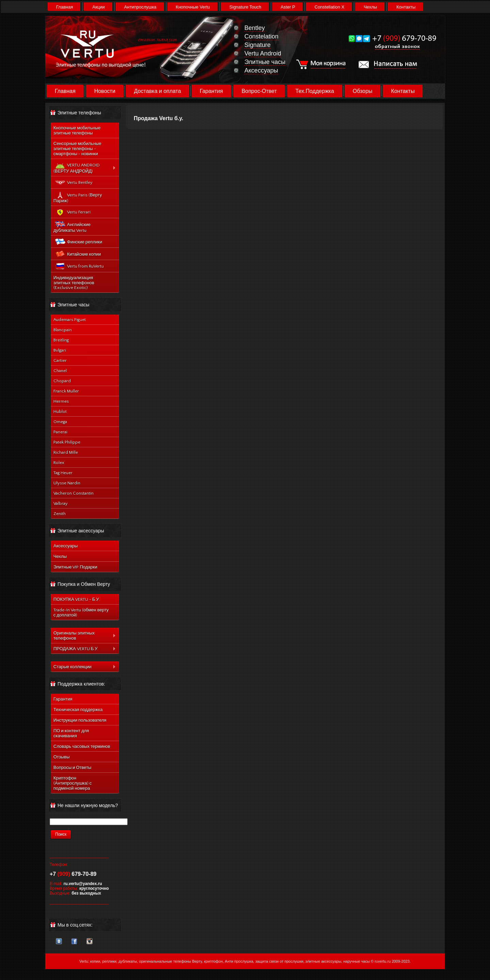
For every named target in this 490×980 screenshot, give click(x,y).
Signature (257, 45)
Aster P (288, 7)
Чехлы (370, 7)
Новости (105, 91)
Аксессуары (261, 70)
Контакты (406, 7)
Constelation (261, 36)
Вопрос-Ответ (259, 91)
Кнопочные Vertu (193, 7)
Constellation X (329, 7)
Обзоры (363, 91)
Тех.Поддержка (315, 91)
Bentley (255, 28)
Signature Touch (245, 7)
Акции (98, 7)
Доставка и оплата (158, 91)
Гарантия (211, 91)
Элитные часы (265, 62)
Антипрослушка (140, 7)
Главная (64, 7)
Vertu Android (263, 53)
